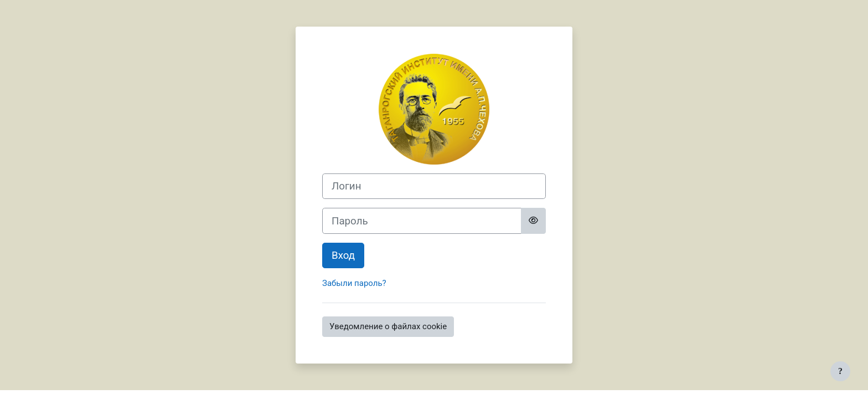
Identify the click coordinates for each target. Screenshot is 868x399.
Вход (343, 255)
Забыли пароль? (354, 283)
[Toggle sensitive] (533, 221)
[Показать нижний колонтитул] (840, 371)
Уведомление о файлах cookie (388, 326)
